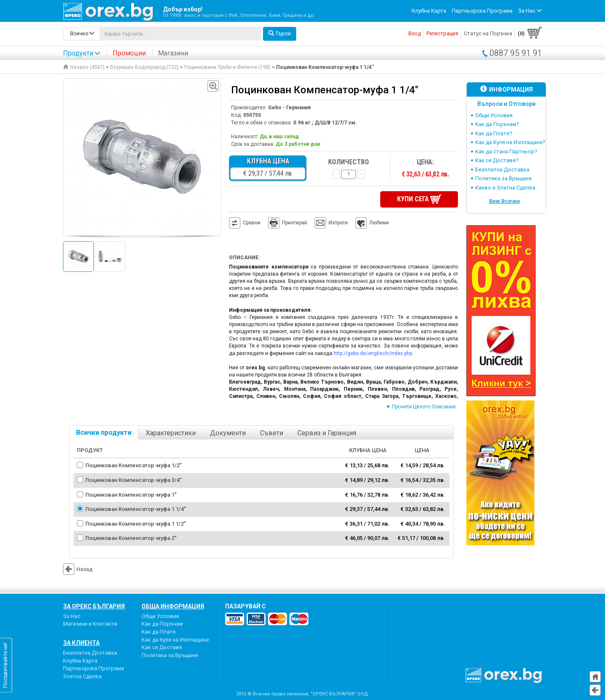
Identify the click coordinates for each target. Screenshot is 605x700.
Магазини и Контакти (90, 623)
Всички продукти (104, 432)
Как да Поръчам (162, 623)
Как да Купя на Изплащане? (510, 142)
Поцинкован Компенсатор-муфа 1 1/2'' (135, 522)
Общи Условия (494, 115)
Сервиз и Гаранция (327, 432)
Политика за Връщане (503, 178)
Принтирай (288, 222)
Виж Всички (504, 201)
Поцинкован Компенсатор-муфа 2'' (131, 537)
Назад (78, 568)
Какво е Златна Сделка (505, 188)
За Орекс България (94, 605)
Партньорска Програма (482, 11)
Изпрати (338, 222)
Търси (280, 33)
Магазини (173, 53)
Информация (506, 89)
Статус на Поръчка (488, 33)
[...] (180, 34)
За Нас (72, 615)
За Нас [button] (530, 11)
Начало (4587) (84, 67)
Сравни (252, 222)
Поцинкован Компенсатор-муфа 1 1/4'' (135, 508)
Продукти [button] (82, 53)
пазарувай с (246, 605)
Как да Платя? (494, 133)
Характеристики (171, 432)
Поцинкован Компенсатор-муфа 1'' (131, 493)
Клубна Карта (429, 11)
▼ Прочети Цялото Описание (421, 406)
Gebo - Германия (289, 108)
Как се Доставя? (497, 160)
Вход (415, 33)
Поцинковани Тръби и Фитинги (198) (227, 67)
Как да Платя (159, 631)
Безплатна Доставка (502, 170)
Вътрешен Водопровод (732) (144, 67)
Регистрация (442, 33)
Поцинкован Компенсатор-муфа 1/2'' (133, 464)
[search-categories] (82, 34)
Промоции (129, 53)
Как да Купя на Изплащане (175, 638)
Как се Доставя (162, 646)
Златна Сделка (82, 675)
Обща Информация (173, 605)
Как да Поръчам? (497, 124)
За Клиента (81, 642)
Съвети (272, 432)
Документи (228, 432)
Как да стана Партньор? (506, 151)
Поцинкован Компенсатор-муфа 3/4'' (133, 479)
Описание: (244, 257)
